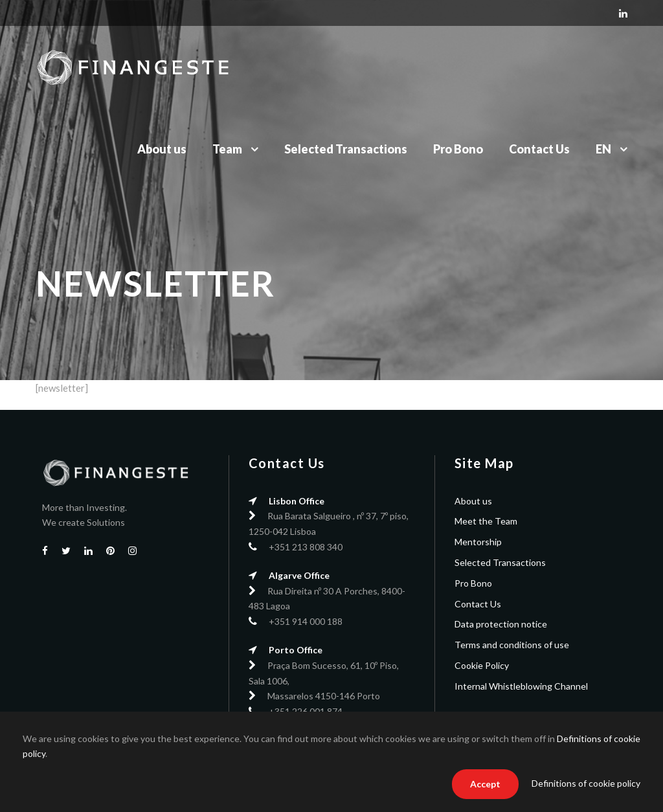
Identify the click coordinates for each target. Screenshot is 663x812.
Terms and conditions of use (512, 645)
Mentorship (478, 542)
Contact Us (539, 149)
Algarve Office (299, 575)
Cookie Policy (482, 665)
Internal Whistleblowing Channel (521, 686)
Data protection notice (501, 624)
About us (162, 149)
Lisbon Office (297, 501)
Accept (485, 784)
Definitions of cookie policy (586, 783)
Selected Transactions (346, 149)
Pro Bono (458, 149)
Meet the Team (486, 521)
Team (227, 149)
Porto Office (296, 650)
